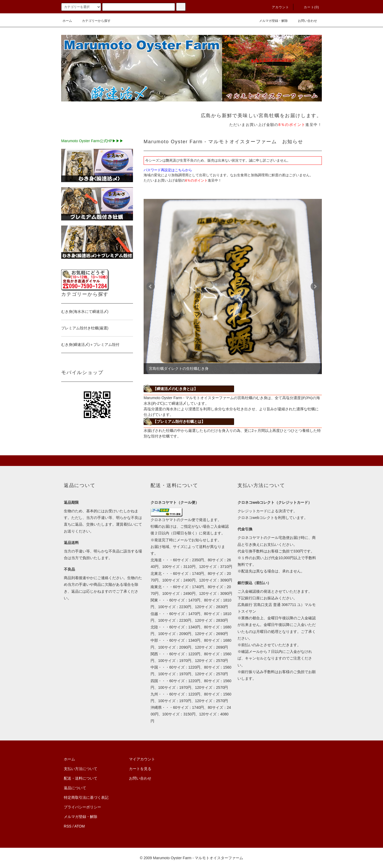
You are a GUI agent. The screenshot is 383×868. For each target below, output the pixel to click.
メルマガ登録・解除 (270, 21)
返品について (75, 788)
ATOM (80, 826)
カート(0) (308, 7)
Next (315, 286)
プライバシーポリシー (82, 807)
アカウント (277, 7)
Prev (151, 286)
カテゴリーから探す (93, 21)
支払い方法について (81, 769)
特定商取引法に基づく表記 (86, 797)
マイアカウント (142, 759)
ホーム (67, 21)
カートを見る (140, 769)
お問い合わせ (304, 21)
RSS (68, 826)
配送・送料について (81, 778)
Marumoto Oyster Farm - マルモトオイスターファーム (198, 858)
